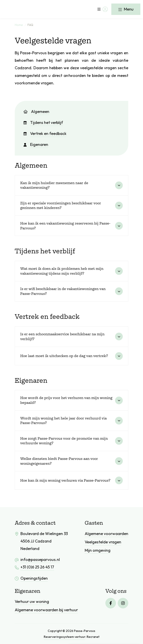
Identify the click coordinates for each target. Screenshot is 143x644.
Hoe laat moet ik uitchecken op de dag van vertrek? (64, 356)
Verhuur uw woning (32, 601)
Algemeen (36, 112)
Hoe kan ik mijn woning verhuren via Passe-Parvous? (65, 480)
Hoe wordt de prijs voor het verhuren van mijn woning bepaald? (66, 400)
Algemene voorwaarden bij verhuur (46, 610)
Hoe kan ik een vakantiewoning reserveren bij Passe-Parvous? (65, 226)
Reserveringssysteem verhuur (65, 637)
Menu (126, 9)
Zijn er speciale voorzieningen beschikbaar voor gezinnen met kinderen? (61, 205)
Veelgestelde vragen (103, 542)
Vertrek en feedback (45, 133)
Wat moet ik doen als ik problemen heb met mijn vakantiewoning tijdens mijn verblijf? (62, 271)
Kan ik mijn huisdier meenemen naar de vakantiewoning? (54, 185)
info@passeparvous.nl (40, 560)
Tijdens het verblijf (43, 122)
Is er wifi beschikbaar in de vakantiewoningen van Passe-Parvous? (63, 291)
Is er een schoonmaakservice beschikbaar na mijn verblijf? (62, 336)
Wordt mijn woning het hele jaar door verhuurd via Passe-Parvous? (63, 421)
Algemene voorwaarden (106, 534)
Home (19, 25)
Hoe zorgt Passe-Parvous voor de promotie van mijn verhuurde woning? (64, 441)
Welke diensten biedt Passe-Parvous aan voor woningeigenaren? (59, 461)
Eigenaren (36, 144)
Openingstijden (34, 578)
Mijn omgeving (98, 550)
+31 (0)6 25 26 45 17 (37, 567)
